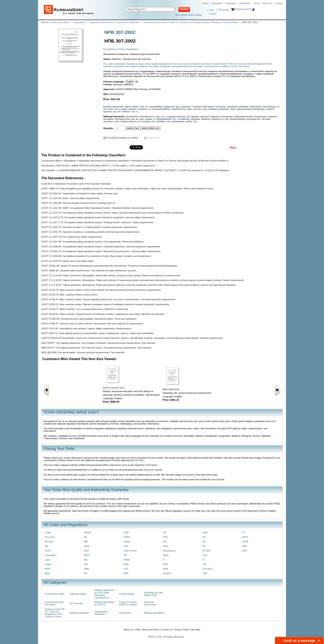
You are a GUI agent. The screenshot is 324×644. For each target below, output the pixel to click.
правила (206, 119)
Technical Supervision (150, 603)
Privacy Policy (182, 630)
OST (126, 546)
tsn (119, 111)
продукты (216, 119)
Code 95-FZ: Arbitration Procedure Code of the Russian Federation (76, 184)
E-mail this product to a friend (123, 138)
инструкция (226, 116)
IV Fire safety (119, 166)
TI (204, 560)
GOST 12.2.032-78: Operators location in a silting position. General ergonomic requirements (89, 227)
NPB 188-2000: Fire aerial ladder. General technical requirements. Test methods (83, 352)
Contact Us (167, 630)
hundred (197, 107)
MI (85, 537)
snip (205, 109)
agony (128, 107)
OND (126, 533)
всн (158, 116)
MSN (87, 546)
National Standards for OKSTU (104, 603)
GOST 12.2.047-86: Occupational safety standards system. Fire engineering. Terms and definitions (93, 242)
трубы (188, 121)
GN (46, 546)
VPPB (245, 542)
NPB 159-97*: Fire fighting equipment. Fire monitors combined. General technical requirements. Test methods (98, 343)
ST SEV (207, 551)
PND (126, 564)
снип (116, 121)
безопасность (147, 116)
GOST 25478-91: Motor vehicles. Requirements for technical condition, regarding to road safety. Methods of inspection (103, 314)
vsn (133, 111)
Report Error (154, 138)
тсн (195, 121)
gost (178, 107)
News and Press (151, 630)
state (233, 109)
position (133, 109)
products (143, 109)
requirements (179, 109)
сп (139, 121)
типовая (161, 121)
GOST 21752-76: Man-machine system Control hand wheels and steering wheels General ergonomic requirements (101, 290)
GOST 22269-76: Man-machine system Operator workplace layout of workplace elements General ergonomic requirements (105, 304)
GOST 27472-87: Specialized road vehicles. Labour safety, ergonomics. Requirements (86, 329)
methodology (269, 107)
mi (278, 107)
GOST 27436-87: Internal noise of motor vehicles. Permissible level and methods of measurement (92, 324)
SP (204, 546)
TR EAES (208, 569)
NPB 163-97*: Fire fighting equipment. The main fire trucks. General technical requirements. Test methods (96, 348)
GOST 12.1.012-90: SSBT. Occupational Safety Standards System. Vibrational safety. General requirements (97, 208)
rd (149, 109)
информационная (244, 116)
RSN (166, 564)
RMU (166, 555)
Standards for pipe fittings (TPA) (153, 594)
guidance (186, 107)
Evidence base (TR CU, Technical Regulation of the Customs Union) (55, 613)
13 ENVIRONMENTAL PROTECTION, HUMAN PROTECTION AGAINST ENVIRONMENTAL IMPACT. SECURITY (117, 170)
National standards (79, 613)
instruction (220, 107)
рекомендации (237, 119)
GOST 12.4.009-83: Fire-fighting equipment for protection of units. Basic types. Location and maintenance (96, 256)
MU (86, 560)
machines (232, 107)
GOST (48, 551)
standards (224, 109)
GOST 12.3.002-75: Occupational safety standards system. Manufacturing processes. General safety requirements (101, 251)
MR (86, 542)
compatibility (156, 107)
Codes (48, 533)
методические (122, 119)
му (137, 119)
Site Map (196, 630)
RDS (166, 546)
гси (188, 116)
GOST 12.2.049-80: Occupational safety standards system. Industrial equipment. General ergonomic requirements (101, 247)
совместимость (129, 121)
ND (86, 564)
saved (213, 14)
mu (105, 109)
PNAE (127, 560)
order (111, 109)
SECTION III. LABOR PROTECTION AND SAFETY (83, 166)
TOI (204, 564)
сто (153, 121)
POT (126, 569)
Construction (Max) (60, 22)
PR (165, 533)
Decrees (49, 542)
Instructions (51, 555)
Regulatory (231, 3)
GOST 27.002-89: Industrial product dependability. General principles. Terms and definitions (89, 319)
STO (205, 555)
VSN (244, 551)
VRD (244, 546)
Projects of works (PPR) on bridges (128, 603)
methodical (255, 107)
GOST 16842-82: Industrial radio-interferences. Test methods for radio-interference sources (89, 270)
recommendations (161, 109)
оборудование (164, 119)
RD (165, 542)
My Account (224, 10)
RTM (166, 569)
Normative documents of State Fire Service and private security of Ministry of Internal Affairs (191, 22)
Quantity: (108, 128)
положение (183, 119)
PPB (126, 573)
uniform (126, 111)
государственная (176, 116)
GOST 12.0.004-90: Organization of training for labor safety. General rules (80, 193)
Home (205, 3)
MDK (47, 569)
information (208, 107)
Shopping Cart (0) (243, 9)
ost (116, 109)
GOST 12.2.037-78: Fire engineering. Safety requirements (71, 237)
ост (175, 119)
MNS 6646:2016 (171, 389)
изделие (204, 116)
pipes (124, 109)
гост (163, 116)
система (266, 119)
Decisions (50, 537)
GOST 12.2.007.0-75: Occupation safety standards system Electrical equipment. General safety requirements (98, 217)
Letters (48, 564)
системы (108, 121)
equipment (169, 107)
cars (142, 107)
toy (115, 111)
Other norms (130, 551)
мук (142, 119)
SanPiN (167, 573)
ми (133, 119)
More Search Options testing (189, 15)
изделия (215, 116)
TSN (205, 573)
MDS (47, 573)
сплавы (146, 121)
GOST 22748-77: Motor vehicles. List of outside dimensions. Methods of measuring (85, 309)
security (197, 109)
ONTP (127, 537)
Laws (47, 560)
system (270, 109)
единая (195, 116)
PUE (165, 537)
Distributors (245, 3)
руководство (253, 119)
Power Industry (127, 594)
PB (125, 555)
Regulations (80, 22)
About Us (267, 3)
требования (177, 121)
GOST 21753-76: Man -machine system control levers (69, 295)
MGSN (88, 533)
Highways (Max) (78, 594)
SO (204, 542)
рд (227, 119)
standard (213, 109)
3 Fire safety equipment (141, 166)
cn (147, 107)
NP (86, 573)
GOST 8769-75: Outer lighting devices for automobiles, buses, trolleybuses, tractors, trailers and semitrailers (98, 333)
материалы (260, 116)
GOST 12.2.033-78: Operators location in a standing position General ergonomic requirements (90, 232)
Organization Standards (101, 613)
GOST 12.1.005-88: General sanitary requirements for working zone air (78, 203)
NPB (86, 569)
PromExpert (48, 166)
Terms (257, 3)
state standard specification (251, 109)
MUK (87, 555)
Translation (217, 3)
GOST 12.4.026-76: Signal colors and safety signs (67, 261)
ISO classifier (48, 170)
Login (212, 10)
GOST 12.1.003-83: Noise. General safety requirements (70, 198)
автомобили (132, 116)
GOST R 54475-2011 (114, 388)
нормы (148, 119)
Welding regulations (154, 613)
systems (108, 111)
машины (273, 116)
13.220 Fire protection (191, 170)
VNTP (245, 537)
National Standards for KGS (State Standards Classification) (104, 594)
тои (168, 121)
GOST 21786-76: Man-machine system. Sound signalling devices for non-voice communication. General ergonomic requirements (108, 299)
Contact (279, 3)
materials (243, 107)
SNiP (205, 533)
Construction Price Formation (54, 603)
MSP (87, 551)
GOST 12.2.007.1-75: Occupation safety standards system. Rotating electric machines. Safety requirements (97, 222)
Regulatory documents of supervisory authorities (115, 22)
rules (189, 109)
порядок (195, 119)
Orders (127, 542)
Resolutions (169, 551)
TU (244, 533)
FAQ (138, 630)
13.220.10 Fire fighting (216, 170)
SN (204, 537)
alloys (135, 107)
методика (108, 119)
